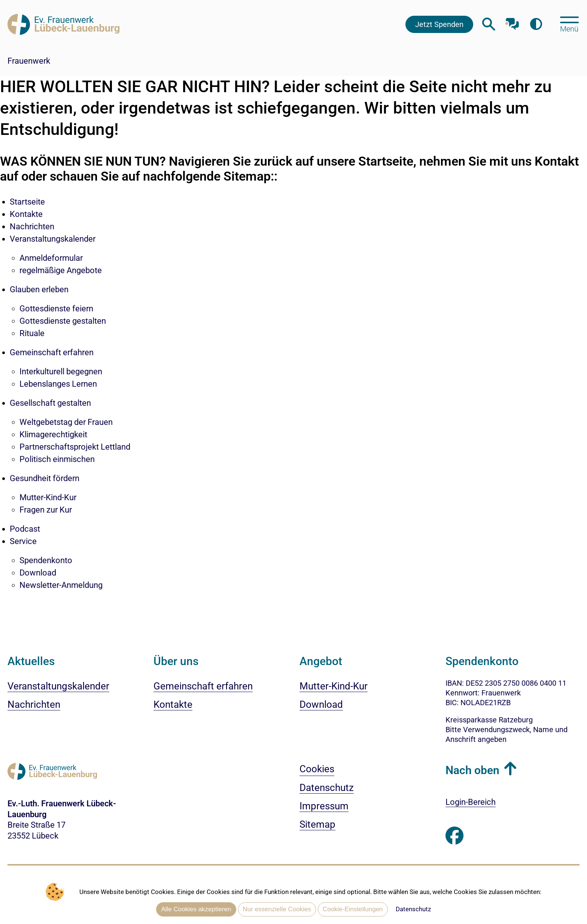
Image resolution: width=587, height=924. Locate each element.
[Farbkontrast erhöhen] (536, 24)
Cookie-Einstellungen (353, 909)
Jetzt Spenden (439, 24)
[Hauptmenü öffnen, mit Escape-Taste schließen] (569, 24)
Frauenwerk (29, 61)
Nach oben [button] (472, 770)
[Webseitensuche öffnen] (489, 24)
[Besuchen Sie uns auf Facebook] (454, 836)
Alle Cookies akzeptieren (196, 909)
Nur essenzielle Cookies (277, 909)
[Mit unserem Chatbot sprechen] (512, 22)
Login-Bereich (471, 802)
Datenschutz (413, 909)
